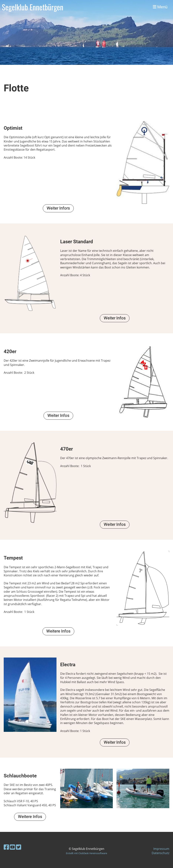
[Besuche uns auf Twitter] (19, 847)
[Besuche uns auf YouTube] (12, 847)
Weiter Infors (58, 208)
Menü (160, 7)
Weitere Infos (58, 631)
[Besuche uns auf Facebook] (6, 847)
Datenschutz (160, 853)
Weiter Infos (115, 318)
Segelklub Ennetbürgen (33, 7)
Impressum (161, 849)
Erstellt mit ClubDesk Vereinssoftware (86, 853)
